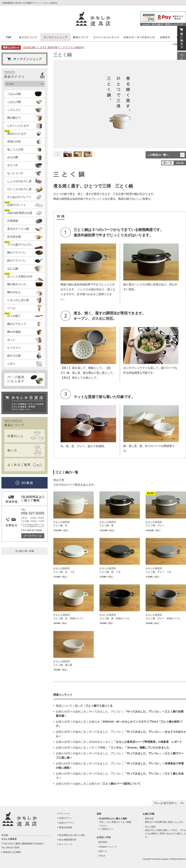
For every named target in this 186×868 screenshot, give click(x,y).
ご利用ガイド (107, 829)
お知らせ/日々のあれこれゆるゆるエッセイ (119, 742)
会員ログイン (66, 818)
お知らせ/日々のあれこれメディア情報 (113, 747)
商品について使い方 (84, 706)
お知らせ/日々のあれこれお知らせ (98, 784)
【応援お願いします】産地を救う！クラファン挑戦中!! (53, 47)
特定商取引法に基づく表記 (72, 835)
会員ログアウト (67, 823)
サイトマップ (66, 844)
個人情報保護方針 (68, 840)
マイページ (65, 814)
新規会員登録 (66, 827)
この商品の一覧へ (158, 155)
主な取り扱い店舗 (25, 551)
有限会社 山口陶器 (12, 852)
